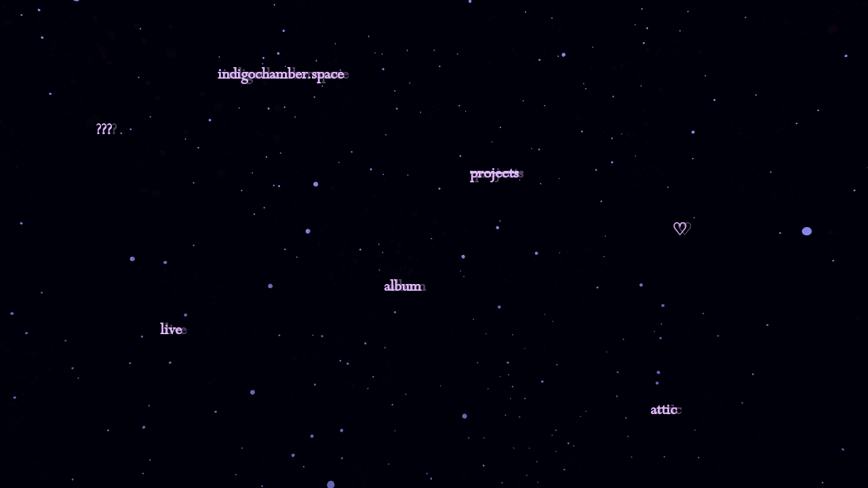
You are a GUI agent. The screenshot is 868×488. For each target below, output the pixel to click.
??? (104, 130)
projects (494, 174)
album (402, 287)
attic (664, 410)
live (171, 330)
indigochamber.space (281, 75)
